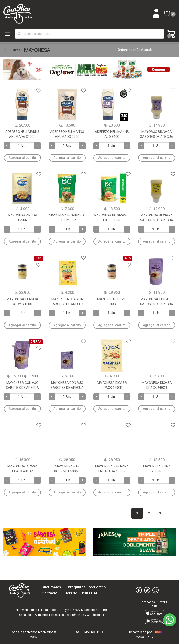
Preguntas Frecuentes (87, 587)
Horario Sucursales (81, 593)
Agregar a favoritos (22, 88)
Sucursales (51, 587)
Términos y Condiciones (88, 615)
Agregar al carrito (22, 158)
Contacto (50, 593)
